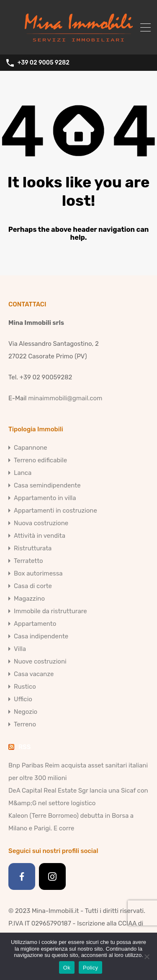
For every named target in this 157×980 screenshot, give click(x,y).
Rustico (25, 687)
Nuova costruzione (41, 523)
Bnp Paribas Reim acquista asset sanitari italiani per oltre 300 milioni (78, 772)
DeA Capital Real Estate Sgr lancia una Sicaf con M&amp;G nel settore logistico (78, 797)
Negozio (26, 712)
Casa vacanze (34, 674)
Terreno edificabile (40, 460)
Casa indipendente (41, 636)
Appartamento (35, 624)
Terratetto (28, 561)
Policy (90, 968)
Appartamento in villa (45, 498)
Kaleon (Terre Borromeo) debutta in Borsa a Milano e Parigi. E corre (71, 822)
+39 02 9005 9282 (44, 63)
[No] (147, 957)
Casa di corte (33, 586)
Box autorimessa (38, 573)
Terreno (25, 724)
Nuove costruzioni (40, 661)
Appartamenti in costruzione (55, 511)
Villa (20, 649)
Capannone (31, 448)
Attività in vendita (40, 536)
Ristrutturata (33, 548)
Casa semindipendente (47, 485)
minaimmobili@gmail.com (65, 398)
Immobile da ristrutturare (50, 611)
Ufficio (23, 699)
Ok (67, 968)
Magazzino (29, 599)
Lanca (23, 473)
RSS (24, 747)
